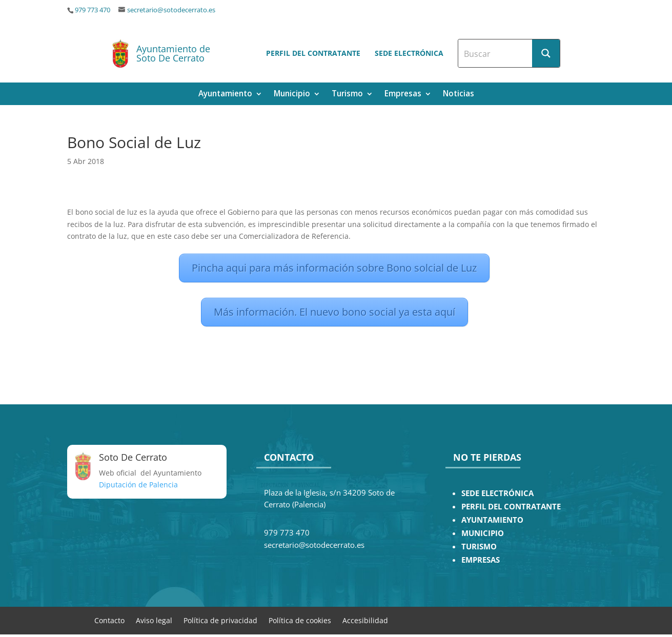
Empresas (403, 95)
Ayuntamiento (225, 95)
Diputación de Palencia (138, 485)
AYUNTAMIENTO (492, 520)
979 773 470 (93, 10)
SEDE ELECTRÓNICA (497, 493)
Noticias (459, 95)
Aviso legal (154, 620)
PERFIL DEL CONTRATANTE (511, 507)
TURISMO (479, 547)
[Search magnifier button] (546, 53)
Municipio (292, 95)
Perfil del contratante (313, 53)
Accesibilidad (365, 620)
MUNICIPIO (483, 533)
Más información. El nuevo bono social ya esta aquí (334, 312)
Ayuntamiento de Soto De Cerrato (173, 53)
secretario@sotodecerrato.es (171, 10)
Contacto (109, 620)
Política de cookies (300, 620)
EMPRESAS (481, 560)
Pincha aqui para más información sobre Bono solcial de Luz (334, 268)
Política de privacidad (220, 620)
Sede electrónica (409, 53)
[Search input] (496, 53)
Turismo (347, 95)
